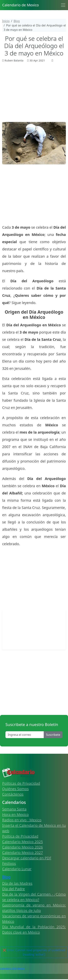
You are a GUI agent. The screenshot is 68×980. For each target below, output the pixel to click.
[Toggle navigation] (63, 5)
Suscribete (53, 735)
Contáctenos (13, 794)
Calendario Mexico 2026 (22, 847)
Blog (6, 877)
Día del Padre (14, 889)
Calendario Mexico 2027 (22, 853)
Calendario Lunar (17, 869)
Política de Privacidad (20, 836)
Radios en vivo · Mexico (22, 820)
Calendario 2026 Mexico (12, 968)
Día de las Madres (17, 883)
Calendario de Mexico (20, 5)
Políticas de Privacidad (21, 783)
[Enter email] (25, 735)
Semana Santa (14, 809)
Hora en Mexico (16, 814)
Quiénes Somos (15, 789)
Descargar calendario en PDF (27, 858)
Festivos (9, 863)
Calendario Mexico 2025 (22, 842)
